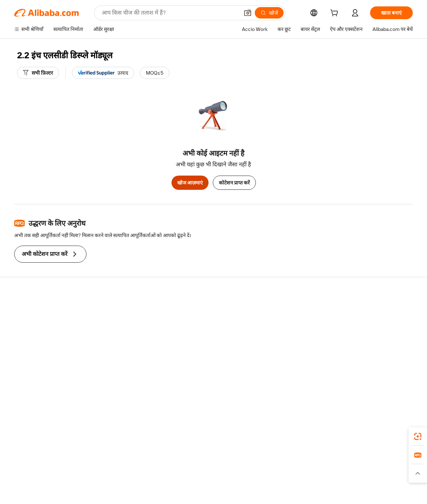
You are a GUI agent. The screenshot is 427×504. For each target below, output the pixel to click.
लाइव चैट (23, 323)
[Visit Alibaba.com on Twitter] (366, 379)
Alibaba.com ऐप (221, 434)
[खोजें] (269, 13)
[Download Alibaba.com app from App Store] (336, 434)
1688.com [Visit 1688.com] (131, 466)
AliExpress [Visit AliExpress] (102, 466)
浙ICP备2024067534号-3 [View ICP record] (386, 490)
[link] (418, 436)
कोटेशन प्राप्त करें (234, 183)
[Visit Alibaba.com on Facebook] (345, 379)
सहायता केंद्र (25, 310)
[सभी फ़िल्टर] (38, 73)
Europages (326, 466)
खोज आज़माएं (190, 183)
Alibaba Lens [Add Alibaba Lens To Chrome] (42, 434)
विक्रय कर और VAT (196, 337)
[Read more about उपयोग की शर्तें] (288, 477)
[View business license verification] (275, 490)
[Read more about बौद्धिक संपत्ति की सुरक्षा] (214, 477)
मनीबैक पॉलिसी (110, 323)
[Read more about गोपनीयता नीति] (255, 477)
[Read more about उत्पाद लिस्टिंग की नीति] (166, 477)
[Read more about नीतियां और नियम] (95, 477)
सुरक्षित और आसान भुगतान (121, 310)
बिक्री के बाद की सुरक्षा (116, 350)
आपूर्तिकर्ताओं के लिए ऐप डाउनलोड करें (295, 364)
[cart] (336, 14)
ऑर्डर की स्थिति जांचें (33, 337)
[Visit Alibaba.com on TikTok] (398, 379)
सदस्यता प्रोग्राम (191, 323)
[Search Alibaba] (170, 13)
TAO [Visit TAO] (279, 466)
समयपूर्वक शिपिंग (112, 337)
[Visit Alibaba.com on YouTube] (388, 379)
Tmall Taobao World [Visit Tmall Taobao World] (169, 466)
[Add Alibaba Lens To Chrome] (103, 434)
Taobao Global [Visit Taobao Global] (252, 466)
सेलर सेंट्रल (269, 323)
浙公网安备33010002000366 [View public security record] (315, 490)
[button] (248, 13)
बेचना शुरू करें (273, 310)
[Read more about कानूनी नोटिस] (128, 477)
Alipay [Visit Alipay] (203, 466)
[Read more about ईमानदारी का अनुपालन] (327, 477)
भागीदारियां (270, 350)
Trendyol (299, 466)
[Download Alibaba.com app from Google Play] (389, 434)
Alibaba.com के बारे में (363, 310)
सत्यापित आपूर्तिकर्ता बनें (282, 337)
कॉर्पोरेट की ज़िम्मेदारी (361, 323)
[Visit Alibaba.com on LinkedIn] (355, 379)
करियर (348, 350)
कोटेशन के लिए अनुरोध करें (203, 310)
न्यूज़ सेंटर (350, 337)
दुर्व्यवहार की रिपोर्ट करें (35, 364)
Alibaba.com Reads (199, 350)
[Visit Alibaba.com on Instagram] (377, 379)
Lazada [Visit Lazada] (223, 466)
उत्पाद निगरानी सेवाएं (115, 364)
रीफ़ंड (19, 350)
